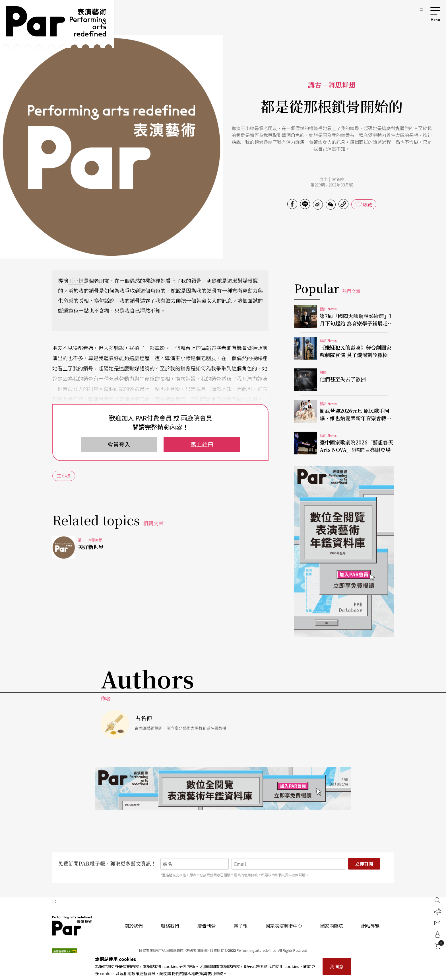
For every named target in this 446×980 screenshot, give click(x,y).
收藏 (367, 204)
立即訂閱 (364, 864)
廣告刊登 (207, 926)
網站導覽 (370, 926)
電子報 (241, 926)
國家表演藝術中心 (284, 926)
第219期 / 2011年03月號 (332, 185)
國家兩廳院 (332, 926)
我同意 (337, 966)
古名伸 (338, 179)
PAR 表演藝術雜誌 (72, 926)
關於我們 (134, 926)
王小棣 (76, 280)
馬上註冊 (202, 444)
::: (422, 9)
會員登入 (119, 444)
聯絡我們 (170, 926)
